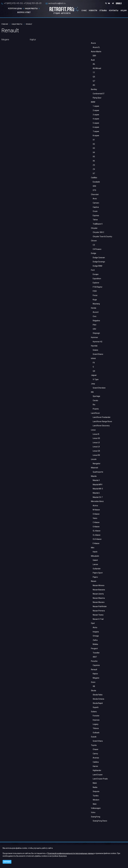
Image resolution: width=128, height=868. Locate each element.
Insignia (96, 632)
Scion (93, 682)
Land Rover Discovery (101, 426)
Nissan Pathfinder (100, 606)
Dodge (94, 253)
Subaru (94, 712)
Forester (96, 716)
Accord (96, 312)
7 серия (96, 131)
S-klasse (96, 514)
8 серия (96, 136)
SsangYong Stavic (100, 821)
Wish (95, 804)
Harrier (95, 766)
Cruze (95, 211)
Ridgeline (96, 321)
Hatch (95, 552)
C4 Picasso (97, 249)
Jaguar (94, 375)
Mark (95, 783)
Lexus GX (96, 451)
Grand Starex (98, 354)
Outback (96, 733)
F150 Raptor (98, 287)
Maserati (94, 468)
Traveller (96, 653)
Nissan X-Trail (98, 619)
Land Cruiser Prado (100, 779)
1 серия (96, 106)
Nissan (94, 581)
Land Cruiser (98, 775)
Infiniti (93, 358)
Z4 (94, 169)
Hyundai (94, 346)
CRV (94, 329)
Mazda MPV (98, 485)
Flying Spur (97, 98)
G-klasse (96, 527)
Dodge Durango (99, 262)
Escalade (96, 182)
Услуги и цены (15, 9)
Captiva (96, 207)
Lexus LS (96, 443)
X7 (94, 173)
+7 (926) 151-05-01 (32, 3)
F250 (95, 291)
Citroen (94, 241)
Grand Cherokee (99, 388)
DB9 (94, 56)
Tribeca (96, 728)
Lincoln (94, 459)
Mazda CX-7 (98, 497)
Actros (95, 506)
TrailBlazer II (98, 224)
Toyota (94, 745)
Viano (95, 518)
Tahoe (95, 220)
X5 (94, 157)
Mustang (96, 304)
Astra (95, 627)
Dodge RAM (97, 266)
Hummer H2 (97, 342)
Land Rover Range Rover (102, 421)
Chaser (96, 749)
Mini (93, 548)
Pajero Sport (98, 573)
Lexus (93, 430)
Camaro (96, 203)
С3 (94, 245)
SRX (94, 186)
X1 (94, 140)
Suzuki (94, 737)
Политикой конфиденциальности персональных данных (71, 853)
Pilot (94, 325)
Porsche (94, 661)
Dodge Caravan (99, 258)
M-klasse (96, 510)
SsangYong (96, 817)
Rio (94, 405)
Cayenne (96, 665)
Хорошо (7, 862)
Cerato (95, 400)
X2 (94, 144)
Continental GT (99, 94)
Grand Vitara (98, 741)
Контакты (114, 11)
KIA (92, 392)
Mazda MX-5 (98, 489)
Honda (94, 308)
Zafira (95, 640)
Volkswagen (96, 808)
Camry (95, 754)
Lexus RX (96, 455)
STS (94, 190)
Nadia (95, 787)
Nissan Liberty (98, 594)
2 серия (96, 110)
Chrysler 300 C (98, 232)
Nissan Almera (98, 585)
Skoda (93, 691)
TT (94, 73)
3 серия (96, 115)
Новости (93, 11)
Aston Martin (96, 52)
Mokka (95, 644)
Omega (96, 636)
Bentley (94, 89)
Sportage (96, 396)
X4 (94, 152)
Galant (95, 560)
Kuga (95, 300)
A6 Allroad (97, 68)
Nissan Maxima (99, 598)
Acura (93, 43)
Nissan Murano (99, 602)
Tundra (96, 796)
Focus (95, 295)
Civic (95, 316)
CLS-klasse (97, 539)
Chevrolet (95, 194)
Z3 (94, 165)
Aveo (95, 199)
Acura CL (96, 47)
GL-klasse (97, 531)
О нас (84, 11)
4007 (95, 657)
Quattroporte (98, 472)
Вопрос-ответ (24, 12)
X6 (94, 161)
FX (94, 363)
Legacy (96, 724)
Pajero (95, 577)
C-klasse (96, 522)
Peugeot (94, 648)
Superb (96, 707)
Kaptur (95, 674)
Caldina (96, 762)
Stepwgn (96, 333)
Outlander (97, 569)
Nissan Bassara (99, 590)
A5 (94, 85)
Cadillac (94, 178)
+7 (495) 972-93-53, (14, 3)
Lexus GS (96, 438)
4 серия (96, 119)
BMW (93, 102)
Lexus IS (96, 434)
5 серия (96, 123)
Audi (93, 60)
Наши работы (31, 9)
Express (96, 215)
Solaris (95, 350)
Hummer (94, 337)
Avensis (96, 758)
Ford (93, 270)
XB (94, 686)
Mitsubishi (95, 556)
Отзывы (103, 11)
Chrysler (94, 228)
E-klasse (96, 543)
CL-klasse (97, 535)
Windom (96, 800)
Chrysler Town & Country (102, 237)
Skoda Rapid (98, 703)
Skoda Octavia (98, 699)
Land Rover (95, 413)
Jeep (93, 384)
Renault (94, 670)
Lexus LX (96, 447)
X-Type (96, 379)
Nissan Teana (98, 615)
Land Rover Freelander (102, 417)
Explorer (96, 283)
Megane (96, 678)
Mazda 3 (96, 480)
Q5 (94, 77)
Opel (93, 623)
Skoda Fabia (98, 695)
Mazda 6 (96, 493)
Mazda (94, 476)
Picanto (96, 409)
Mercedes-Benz (97, 501)
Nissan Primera (99, 611)
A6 (94, 64)
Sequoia (96, 791)
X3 (94, 148)
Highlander (97, 770)
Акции (124, 11)
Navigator (97, 464)
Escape (96, 274)
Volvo (93, 812)
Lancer (95, 564)
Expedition (97, 279)
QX (94, 371)
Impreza (96, 720)
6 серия (96, 127)
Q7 (94, 81)
